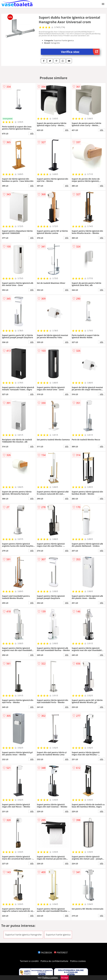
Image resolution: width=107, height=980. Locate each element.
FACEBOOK (45, 953)
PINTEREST (61, 953)
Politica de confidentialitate (54, 961)
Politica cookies (78, 961)
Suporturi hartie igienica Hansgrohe (23, 935)
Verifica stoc (80, 52)
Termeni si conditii (29, 961)
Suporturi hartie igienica (58, 935)
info (32, 133)
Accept (65, 978)
